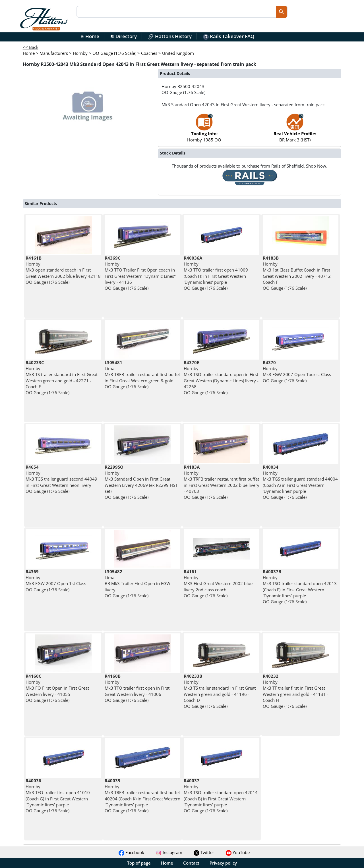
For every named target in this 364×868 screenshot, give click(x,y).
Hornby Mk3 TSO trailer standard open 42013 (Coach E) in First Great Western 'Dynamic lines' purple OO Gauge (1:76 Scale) (300, 587)
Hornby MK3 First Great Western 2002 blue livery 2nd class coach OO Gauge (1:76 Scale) (218, 584)
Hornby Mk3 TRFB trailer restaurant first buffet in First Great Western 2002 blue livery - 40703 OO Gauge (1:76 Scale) (222, 482)
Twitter (204, 852)
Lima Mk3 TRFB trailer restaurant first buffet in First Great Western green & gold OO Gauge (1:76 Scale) (142, 374)
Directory (124, 36)
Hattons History (170, 36)
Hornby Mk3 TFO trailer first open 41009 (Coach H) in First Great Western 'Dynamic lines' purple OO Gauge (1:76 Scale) (216, 273)
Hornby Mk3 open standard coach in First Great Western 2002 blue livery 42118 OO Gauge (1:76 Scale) (63, 270)
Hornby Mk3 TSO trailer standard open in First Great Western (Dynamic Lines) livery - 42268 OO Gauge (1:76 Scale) (221, 377)
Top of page (139, 863)
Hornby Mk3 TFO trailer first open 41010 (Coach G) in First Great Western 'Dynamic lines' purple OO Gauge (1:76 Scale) (58, 796)
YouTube (238, 852)
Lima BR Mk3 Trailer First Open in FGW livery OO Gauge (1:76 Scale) (137, 584)
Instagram (169, 852)
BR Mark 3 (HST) (295, 131)
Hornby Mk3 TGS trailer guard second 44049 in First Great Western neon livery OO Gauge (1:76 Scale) (61, 479)
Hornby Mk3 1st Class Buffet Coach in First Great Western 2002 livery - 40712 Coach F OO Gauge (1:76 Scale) (297, 273)
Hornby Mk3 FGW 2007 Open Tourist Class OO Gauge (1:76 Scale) (297, 372)
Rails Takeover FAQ (229, 36)
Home (90, 36)
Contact (191, 863)
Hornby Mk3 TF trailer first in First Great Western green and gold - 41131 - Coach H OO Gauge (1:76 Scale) (296, 691)
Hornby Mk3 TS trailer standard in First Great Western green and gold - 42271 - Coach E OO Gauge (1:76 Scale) (62, 377)
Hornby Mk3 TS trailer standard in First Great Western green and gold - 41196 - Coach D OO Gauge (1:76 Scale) (220, 691)
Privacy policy (223, 863)
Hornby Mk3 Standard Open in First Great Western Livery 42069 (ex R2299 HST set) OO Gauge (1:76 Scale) (141, 482)
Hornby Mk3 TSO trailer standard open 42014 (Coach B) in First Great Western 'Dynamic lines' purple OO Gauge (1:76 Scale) (221, 796)
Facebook (131, 852)
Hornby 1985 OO (204, 131)
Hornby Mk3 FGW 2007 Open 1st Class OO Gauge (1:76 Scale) (56, 581)
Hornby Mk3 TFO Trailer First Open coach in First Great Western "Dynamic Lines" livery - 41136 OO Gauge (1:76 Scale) (140, 273)
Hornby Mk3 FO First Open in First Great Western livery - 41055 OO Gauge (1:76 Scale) (57, 688)
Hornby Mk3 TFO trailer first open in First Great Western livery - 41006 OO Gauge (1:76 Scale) (137, 688)
